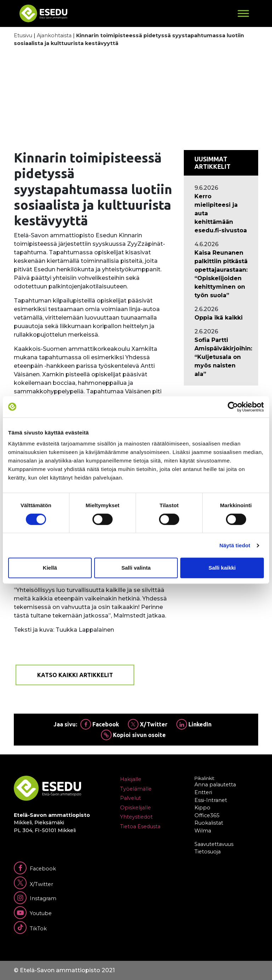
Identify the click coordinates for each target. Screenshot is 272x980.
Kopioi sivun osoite (133, 735)
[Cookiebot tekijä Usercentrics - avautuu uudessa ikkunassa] (233, 407)
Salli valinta (136, 568)
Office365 (207, 815)
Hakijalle (131, 779)
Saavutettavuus (214, 844)
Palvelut (131, 798)
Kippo (202, 808)
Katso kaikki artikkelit (75, 675)
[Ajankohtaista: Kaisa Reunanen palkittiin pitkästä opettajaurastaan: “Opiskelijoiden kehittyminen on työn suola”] (221, 274)
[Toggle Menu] (243, 13)
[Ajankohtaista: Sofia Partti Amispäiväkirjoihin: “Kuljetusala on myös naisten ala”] (221, 357)
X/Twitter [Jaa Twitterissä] (148, 724)
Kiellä (50, 568)
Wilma (203, 831)
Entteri (203, 792)
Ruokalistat (209, 823)
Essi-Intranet (211, 800)
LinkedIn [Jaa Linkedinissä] (194, 724)
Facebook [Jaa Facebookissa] (100, 724)
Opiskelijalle (135, 808)
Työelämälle (136, 789)
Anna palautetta (215, 785)
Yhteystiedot (136, 817)
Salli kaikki (222, 568)
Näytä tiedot (235, 545)
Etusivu (23, 35)
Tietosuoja (208, 852)
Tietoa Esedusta (140, 826)
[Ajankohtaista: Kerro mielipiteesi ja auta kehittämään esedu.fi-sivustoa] (221, 214)
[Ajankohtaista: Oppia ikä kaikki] (221, 318)
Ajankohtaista (54, 35)
